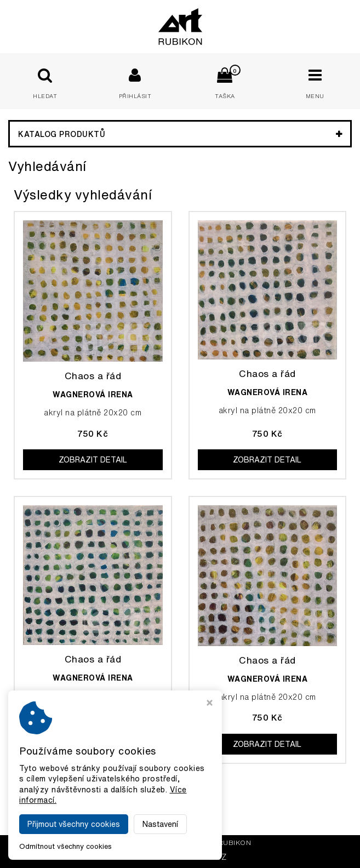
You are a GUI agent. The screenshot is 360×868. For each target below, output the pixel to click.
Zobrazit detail (93, 460)
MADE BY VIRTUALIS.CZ (180, 857)
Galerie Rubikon (218, 843)
